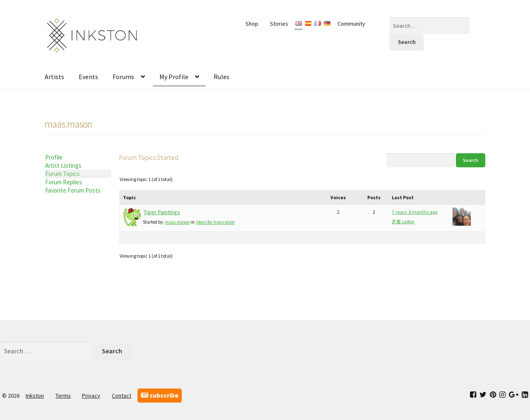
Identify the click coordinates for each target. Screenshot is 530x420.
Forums (123, 77)
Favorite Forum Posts (73, 190)
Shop (252, 24)
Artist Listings (63, 165)
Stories (279, 24)
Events (88, 77)
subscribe (160, 395)
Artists (54, 77)
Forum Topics (63, 174)
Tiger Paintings (162, 212)
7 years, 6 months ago (414, 212)
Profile (54, 157)
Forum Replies (64, 182)
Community (351, 24)
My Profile (174, 77)
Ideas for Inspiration (216, 222)
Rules (222, 77)
